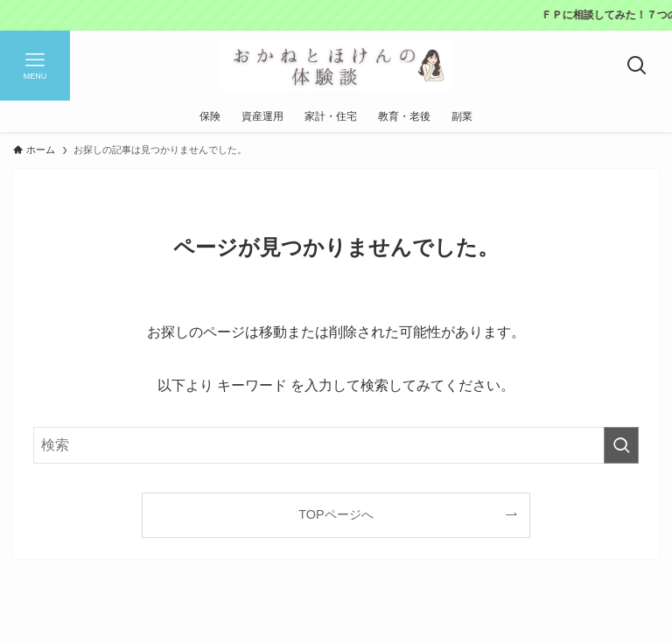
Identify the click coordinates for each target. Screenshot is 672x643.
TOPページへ (336, 514)
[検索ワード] (336, 445)
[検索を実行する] (621, 445)
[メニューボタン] (35, 66)
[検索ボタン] (637, 66)
